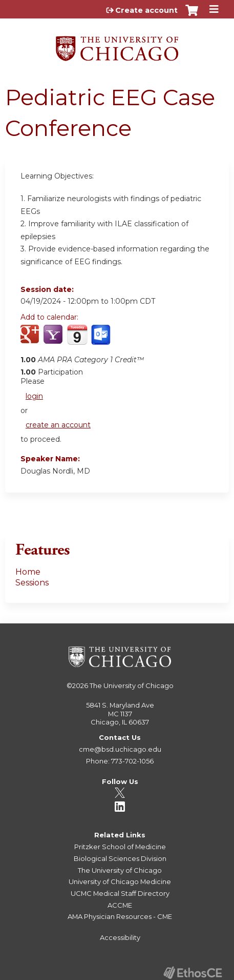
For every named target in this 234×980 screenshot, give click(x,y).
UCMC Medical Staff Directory (120, 893)
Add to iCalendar (77, 340)
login (34, 396)
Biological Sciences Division (120, 858)
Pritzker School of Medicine (120, 847)
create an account (58, 425)
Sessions (32, 583)
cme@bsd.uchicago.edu (120, 749)
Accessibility (120, 937)
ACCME (120, 905)
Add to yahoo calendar (54, 340)
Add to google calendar (31, 340)
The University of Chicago (132, 685)
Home (28, 572)
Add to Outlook (102, 340)
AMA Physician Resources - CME (120, 916)
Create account (146, 10)
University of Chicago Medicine (120, 881)
